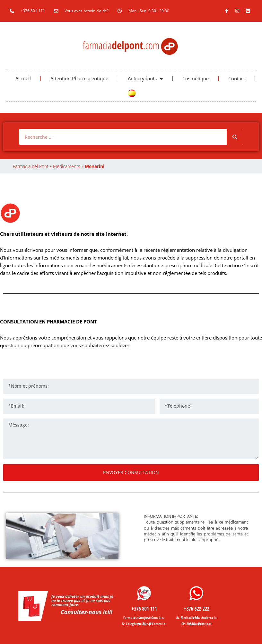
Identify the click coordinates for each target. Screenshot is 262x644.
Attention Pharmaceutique (79, 78)
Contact (237, 78)
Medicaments (67, 166)
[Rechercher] (235, 137)
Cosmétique (196, 78)
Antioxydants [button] (145, 79)
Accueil (23, 78)
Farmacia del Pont (31, 166)
